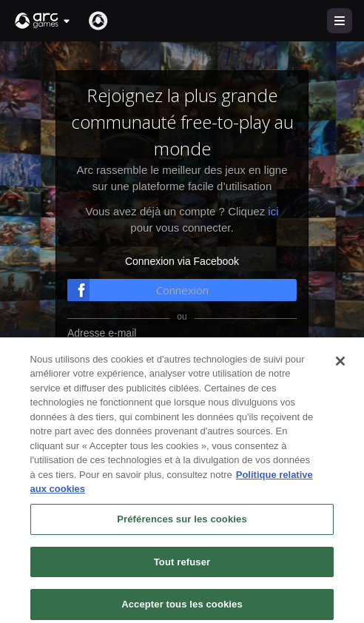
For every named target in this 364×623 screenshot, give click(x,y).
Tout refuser (182, 577)
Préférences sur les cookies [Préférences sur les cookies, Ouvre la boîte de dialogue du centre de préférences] (182, 535)
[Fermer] (340, 377)
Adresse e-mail (102, 333)
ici (273, 211)
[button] (43, 21)
